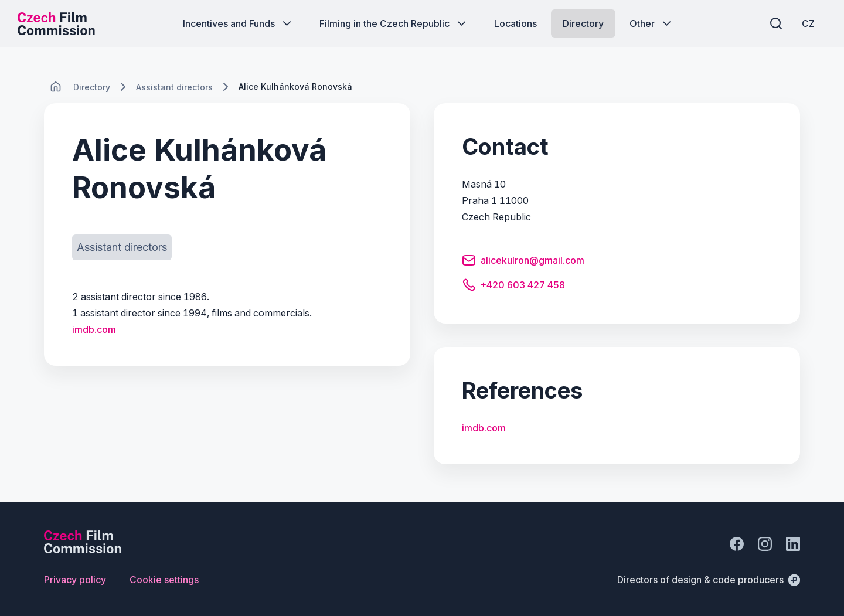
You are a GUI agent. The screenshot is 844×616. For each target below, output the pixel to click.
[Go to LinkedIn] (793, 544)
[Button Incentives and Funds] (238, 23)
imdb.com (94, 329)
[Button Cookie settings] (164, 580)
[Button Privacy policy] (75, 580)
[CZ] (808, 23)
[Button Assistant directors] (122, 247)
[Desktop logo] (56, 23)
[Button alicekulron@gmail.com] (523, 262)
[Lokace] (92, 87)
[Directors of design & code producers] (709, 580)
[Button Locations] (515, 23)
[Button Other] (651, 23)
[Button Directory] (583, 23)
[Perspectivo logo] (83, 550)
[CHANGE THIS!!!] (56, 87)
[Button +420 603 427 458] (513, 287)
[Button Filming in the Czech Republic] (394, 23)
